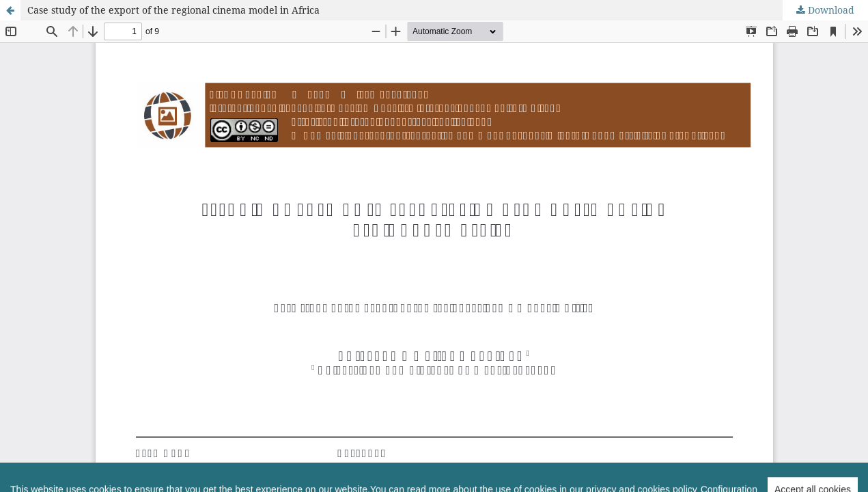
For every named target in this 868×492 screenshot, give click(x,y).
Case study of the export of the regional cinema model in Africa (173, 10)
